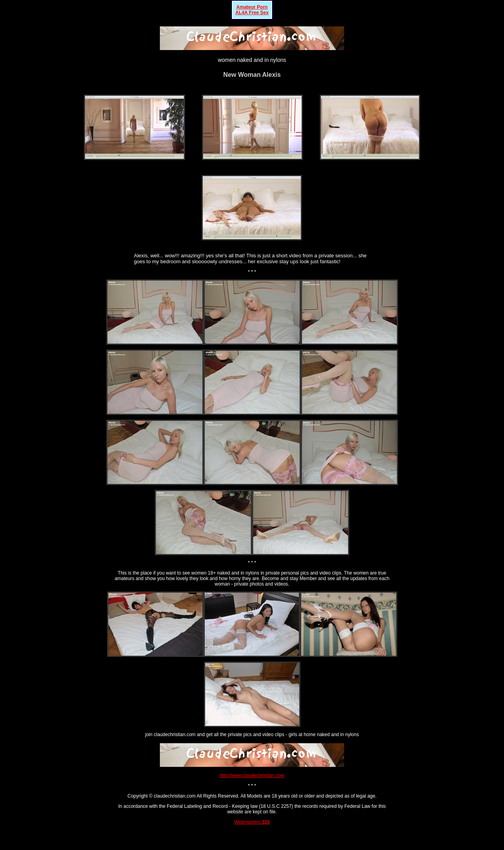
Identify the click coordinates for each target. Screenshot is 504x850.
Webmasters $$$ (252, 822)
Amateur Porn (252, 7)
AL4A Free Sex (252, 13)
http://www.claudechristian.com (252, 776)
